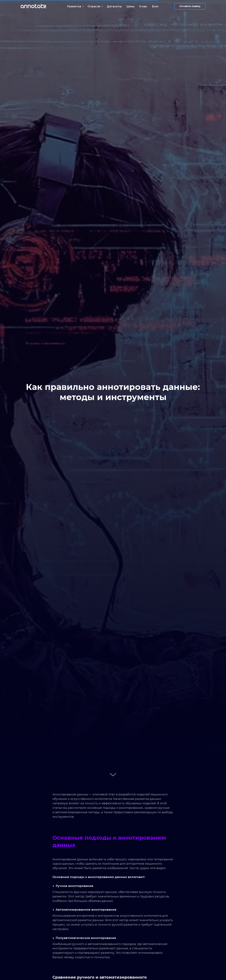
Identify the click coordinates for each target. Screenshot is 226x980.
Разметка (75, 6)
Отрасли (94, 6)
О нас (143, 6)
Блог (156, 6)
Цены (130, 6)
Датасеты (114, 6)
